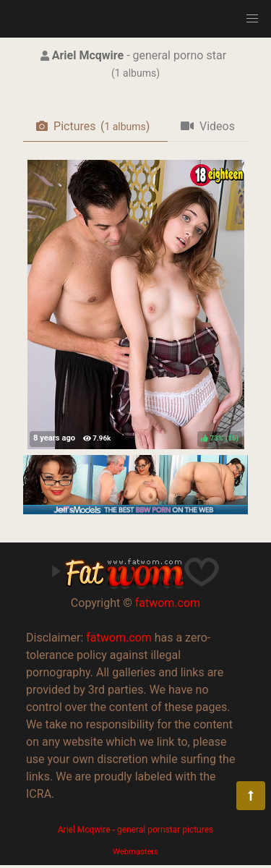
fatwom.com (168, 603)
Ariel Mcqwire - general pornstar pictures (135, 830)
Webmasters (135, 852)
